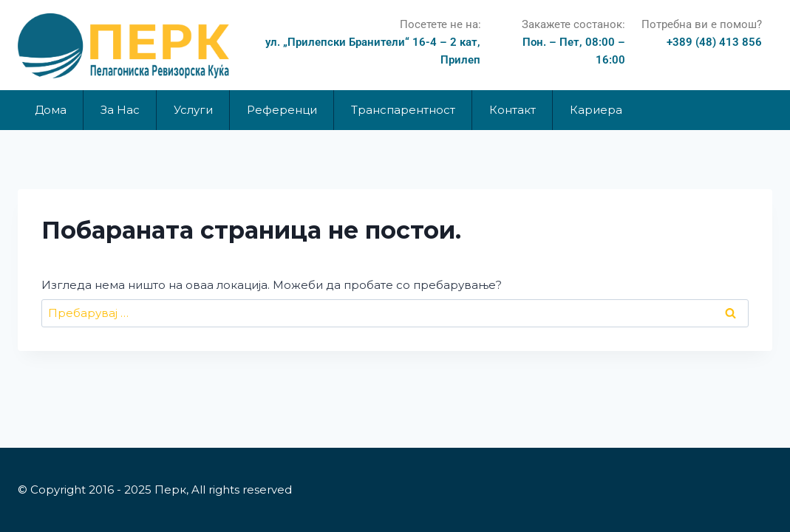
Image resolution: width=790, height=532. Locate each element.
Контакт (513, 110)
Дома (51, 110)
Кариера (596, 110)
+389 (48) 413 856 (714, 42)
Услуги (193, 110)
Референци (282, 110)
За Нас (120, 110)
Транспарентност (403, 110)
